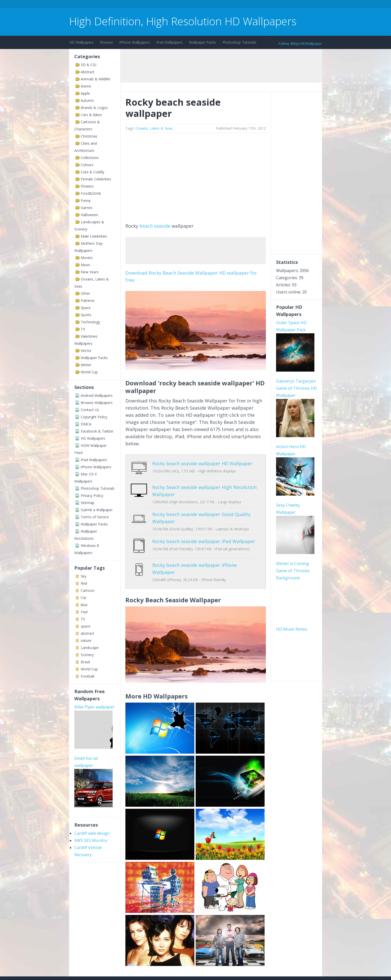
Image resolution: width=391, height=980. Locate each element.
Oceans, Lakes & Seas (154, 128)
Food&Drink (91, 193)
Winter (86, 365)
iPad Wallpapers (169, 42)
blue (84, 605)
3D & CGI (88, 65)
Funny (86, 200)
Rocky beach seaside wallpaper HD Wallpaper (202, 463)
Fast (84, 612)
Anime (86, 86)
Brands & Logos (94, 108)
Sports (86, 315)
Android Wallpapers (97, 395)
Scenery (87, 655)
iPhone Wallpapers (135, 42)
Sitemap (87, 503)
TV (83, 329)
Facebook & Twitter (97, 431)
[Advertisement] (162, 5)
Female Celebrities (96, 179)
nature (86, 640)
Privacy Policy (92, 495)
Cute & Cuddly (92, 172)
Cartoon (87, 590)
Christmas (89, 136)
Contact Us (90, 410)
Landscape (90, 648)
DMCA (86, 424)
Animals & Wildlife (96, 79)
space (86, 626)
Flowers (87, 186)
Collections (90, 158)
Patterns (88, 301)
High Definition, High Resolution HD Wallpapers (183, 21)
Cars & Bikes (91, 115)
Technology (90, 322)
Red (84, 583)
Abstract (88, 72)
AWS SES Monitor (91, 840)
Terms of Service (95, 517)
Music (86, 265)
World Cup (89, 372)
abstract (87, 633)
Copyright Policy (94, 417)
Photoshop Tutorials (239, 42)
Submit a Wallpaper (97, 510)
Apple (85, 93)
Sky (84, 576)
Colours (87, 165)
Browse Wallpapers (97, 403)
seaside (162, 226)
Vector (86, 351)
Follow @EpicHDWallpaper (300, 44)
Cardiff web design (92, 833)
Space (86, 308)
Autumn (87, 100)
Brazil (85, 662)
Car (84, 598)
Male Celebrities (94, 236)
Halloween (89, 215)
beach (146, 226)
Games (87, 208)
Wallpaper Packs (203, 42)
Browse (106, 42)
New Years (90, 272)
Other (85, 293)
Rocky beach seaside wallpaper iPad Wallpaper (204, 537)
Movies (87, 258)
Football (87, 676)
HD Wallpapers (81, 42)
